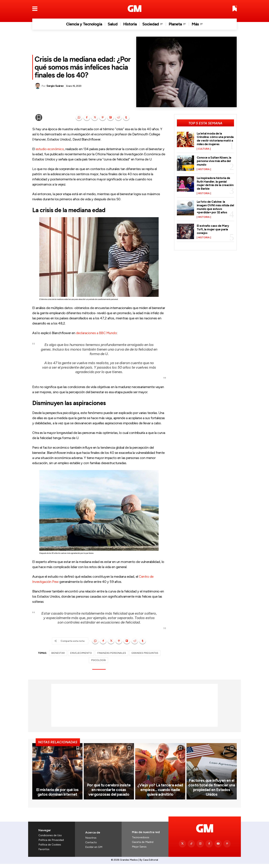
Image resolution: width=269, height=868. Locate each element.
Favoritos (44, 853)
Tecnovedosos (141, 841)
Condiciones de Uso (50, 839)
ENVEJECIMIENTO (81, 653)
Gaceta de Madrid (143, 846)
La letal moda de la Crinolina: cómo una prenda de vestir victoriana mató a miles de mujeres (215, 138)
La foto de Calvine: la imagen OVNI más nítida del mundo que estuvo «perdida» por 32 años (213, 205)
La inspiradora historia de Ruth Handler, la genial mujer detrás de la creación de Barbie (215, 182)
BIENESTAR (58, 653)
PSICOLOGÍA (98, 660)
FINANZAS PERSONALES (112, 653)
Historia (204, 169)
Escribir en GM (94, 851)
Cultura (204, 148)
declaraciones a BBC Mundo (96, 333)
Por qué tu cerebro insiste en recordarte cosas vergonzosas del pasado (109, 794)
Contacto (91, 846)
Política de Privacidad (51, 844)
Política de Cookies (50, 849)
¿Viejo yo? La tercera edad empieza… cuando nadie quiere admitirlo (160, 794)
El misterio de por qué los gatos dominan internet (57, 796)
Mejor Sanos (139, 851)
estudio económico (50, 149)
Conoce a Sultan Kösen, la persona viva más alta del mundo (214, 160)
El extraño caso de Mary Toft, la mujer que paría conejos (213, 227)
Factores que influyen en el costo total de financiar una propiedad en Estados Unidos (212, 792)
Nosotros (91, 842)
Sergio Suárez (55, 86)
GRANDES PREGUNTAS (145, 653)
